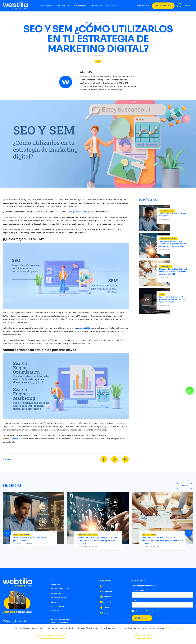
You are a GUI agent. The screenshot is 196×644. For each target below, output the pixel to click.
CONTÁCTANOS (163, 6)
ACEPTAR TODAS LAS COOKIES (52, 636)
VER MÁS (185, 486)
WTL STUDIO (143, 6)
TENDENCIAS (80, 6)
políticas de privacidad (152, 611)
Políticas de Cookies (174, 628)
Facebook (106, 586)
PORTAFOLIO (63, 6)
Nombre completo (139, 590)
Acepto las (146, 611)
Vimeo (105, 613)
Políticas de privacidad (60, 623)
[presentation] (7, 533)
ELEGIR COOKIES (144, 636)
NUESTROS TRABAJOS (60, 589)
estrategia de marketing (77, 212)
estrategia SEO (84, 328)
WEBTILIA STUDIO (58, 607)
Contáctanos (17, 439)
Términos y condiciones (61, 619)
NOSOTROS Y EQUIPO (60, 598)
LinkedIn (105, 597)
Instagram (106, 591)
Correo (134, 600)
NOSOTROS (97, 6)
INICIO (54, 580)
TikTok (104, 607)
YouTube (105, 602)
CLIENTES (112, 6)
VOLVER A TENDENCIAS (98, 23)
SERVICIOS (46, 6)
